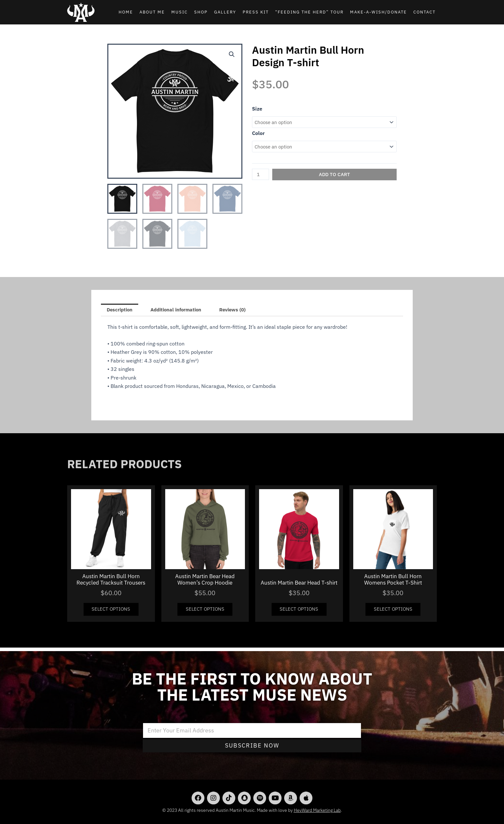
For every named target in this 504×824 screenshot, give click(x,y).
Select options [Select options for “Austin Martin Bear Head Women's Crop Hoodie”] (205, 612)
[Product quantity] (261, 176)
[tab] (121, 310)
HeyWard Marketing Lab (317, 810)
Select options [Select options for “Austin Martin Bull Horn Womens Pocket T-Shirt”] (393, 612)
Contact (424, 12)
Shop (201, 12)
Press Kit (256, 12)
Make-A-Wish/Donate (378, 12)
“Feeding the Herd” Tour (309, 12)
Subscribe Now (252, 745)
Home (126, 12)
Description (121, 310)
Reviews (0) (242, 310)
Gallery (225, 12)
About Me (152, 12)
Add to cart (335, 176)
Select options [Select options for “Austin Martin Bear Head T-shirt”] (299, 612)
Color (258, 134)
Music (180, 12)
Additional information (182, 310)
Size (257, 109)
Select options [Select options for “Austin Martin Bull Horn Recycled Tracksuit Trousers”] (111, 612)
